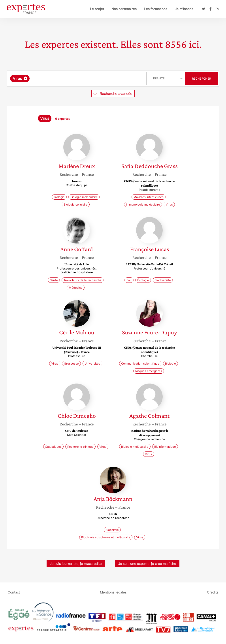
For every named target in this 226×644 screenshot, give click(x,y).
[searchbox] (76, 79)
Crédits (213, 592)
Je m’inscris (184, 9)
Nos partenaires (124, 9)
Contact (14, 592)
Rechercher (202, 79)
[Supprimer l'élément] (25, 78)
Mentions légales (113, 592)
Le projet (97, 9)
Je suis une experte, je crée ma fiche (147, 564)
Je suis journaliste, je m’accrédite (76, 564)
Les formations (156, 9)
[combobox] (77, 79)
